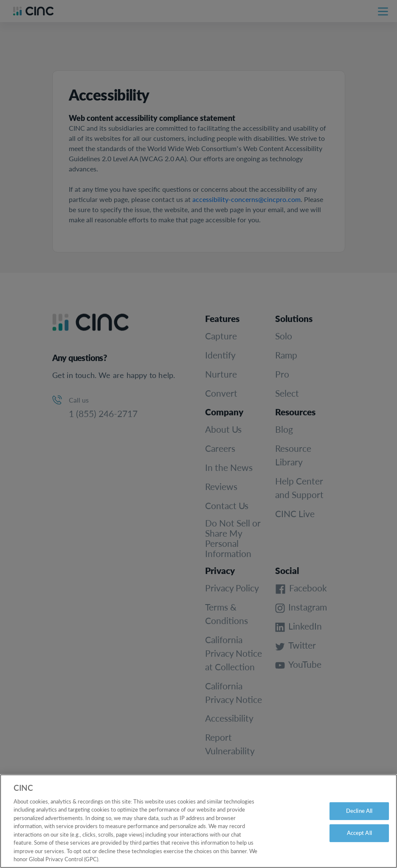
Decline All (359, 818)
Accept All (359, 839)
